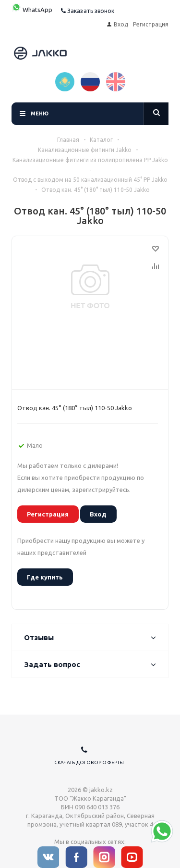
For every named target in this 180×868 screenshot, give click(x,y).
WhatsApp (32, 10)
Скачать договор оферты (89, 762)
